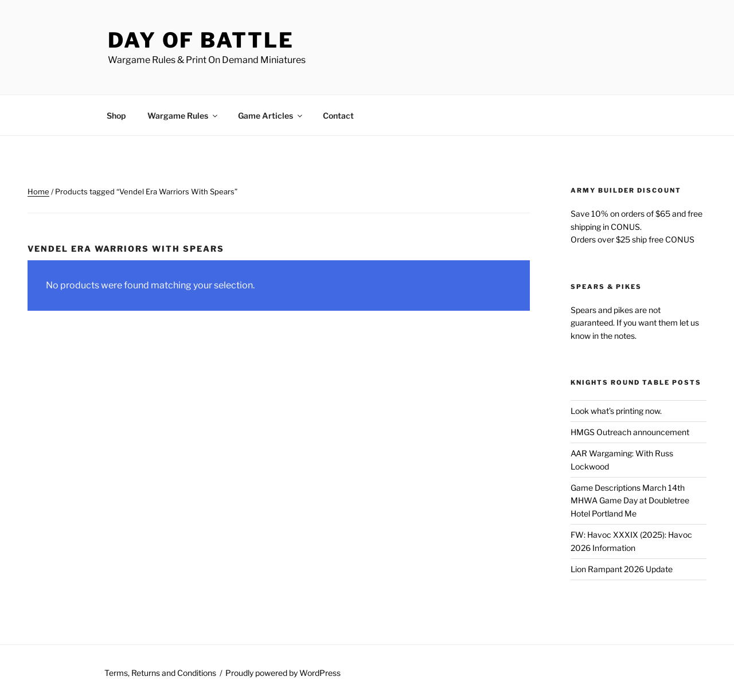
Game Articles (271, 116)
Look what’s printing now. (616, 411)
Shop (116, 116)
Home (38, 191)
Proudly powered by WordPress (283, 673)
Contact (338, 116)
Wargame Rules (183, 116)
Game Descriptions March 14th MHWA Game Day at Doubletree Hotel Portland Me (630, 500)
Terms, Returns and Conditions (160, 673)
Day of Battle (201, 40)
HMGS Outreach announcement (630, 432)
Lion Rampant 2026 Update (622, 569)
